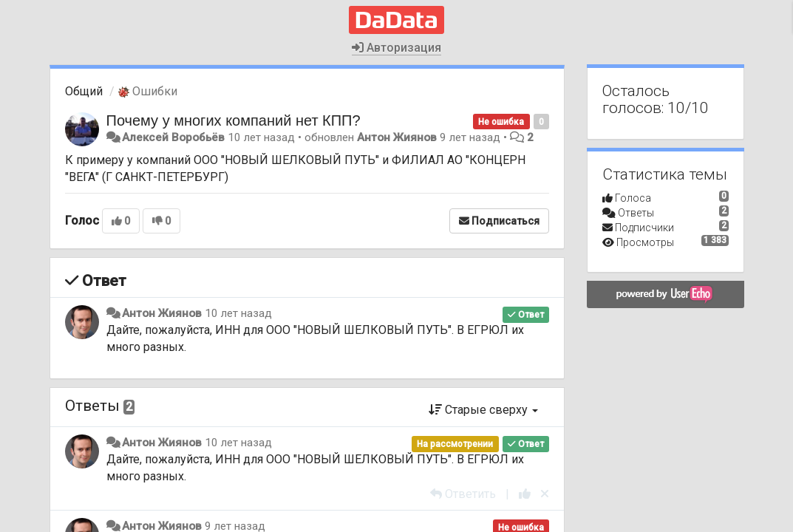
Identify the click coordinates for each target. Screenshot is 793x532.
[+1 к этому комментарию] (525, 494)
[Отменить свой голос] (545, 494)
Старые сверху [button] (483, 410)
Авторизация (396, 48)
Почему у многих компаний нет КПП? (234, 120)
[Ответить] (463, 494)
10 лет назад (238, 313)
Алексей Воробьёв (173, 137)
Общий (84, 91)
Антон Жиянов (397, 137)
